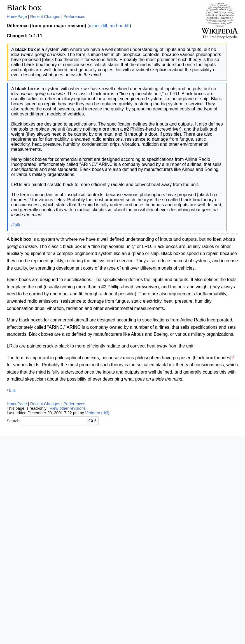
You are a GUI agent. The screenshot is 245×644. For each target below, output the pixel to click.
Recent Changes (45, 17)
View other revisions (68, 408)
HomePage (17, 17)
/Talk (16, 225)
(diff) (105, 413)
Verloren (93, 413)
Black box (24, 8)
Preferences (74, 17)
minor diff (98, 26)
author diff (120, 26)
